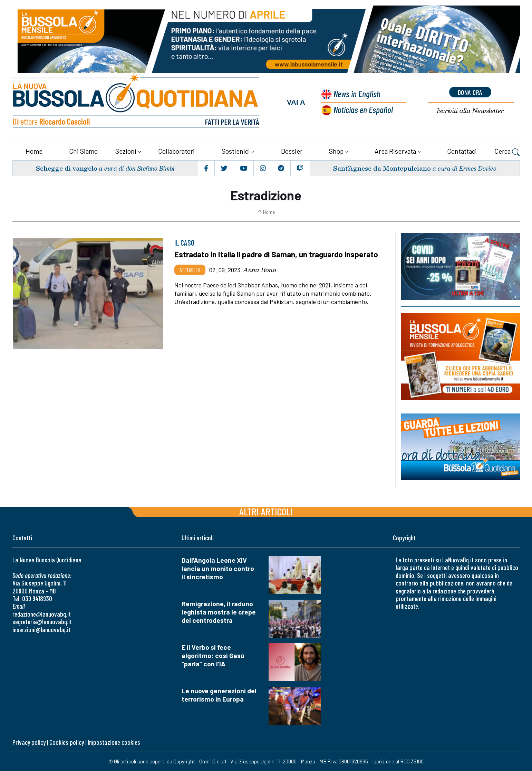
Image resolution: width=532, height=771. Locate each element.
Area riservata (395, 151)
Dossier (292, 151)
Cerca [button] (507, 152)
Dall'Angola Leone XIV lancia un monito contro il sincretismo (218, 568)
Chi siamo (83, 151)
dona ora (470, 92)
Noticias (363, 109)
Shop (336, 151)
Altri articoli (266, 511)
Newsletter (470, 111)
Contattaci (462, 151)
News (357, 93)
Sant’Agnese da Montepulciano (382, 168)
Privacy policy (29, 742)
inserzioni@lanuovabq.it (41, 630)
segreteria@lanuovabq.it (42, 622)
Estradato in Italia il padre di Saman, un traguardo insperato (276, 254)
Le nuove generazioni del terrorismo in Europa (219, 695)
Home (34, 151)
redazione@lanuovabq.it (42, 614)
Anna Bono (260, 270)
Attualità (190, 270)
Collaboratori (176, 151)
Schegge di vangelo (66, 168)
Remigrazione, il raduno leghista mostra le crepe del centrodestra (219, 612)
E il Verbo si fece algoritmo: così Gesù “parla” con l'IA (213, 655)
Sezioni (126, 151)
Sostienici (236, 151)
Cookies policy (67, 742)
